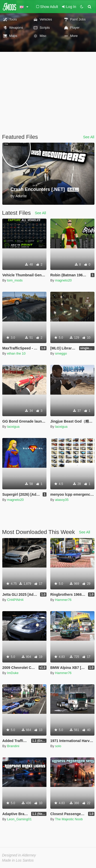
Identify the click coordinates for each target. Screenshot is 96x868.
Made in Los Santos (18, 860)
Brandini (13, 746)
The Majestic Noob (69, 819)
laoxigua (13, 427)
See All (89, 137)
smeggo (61, 353)
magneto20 (63, 280)
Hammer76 (63, 600)
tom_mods (15, 280)
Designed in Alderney (19, 855)
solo (58, 746)
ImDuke (13, 673)
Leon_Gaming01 (19, 819)
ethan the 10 (16, 353)
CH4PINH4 (15, 600)
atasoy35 (62, 500)
